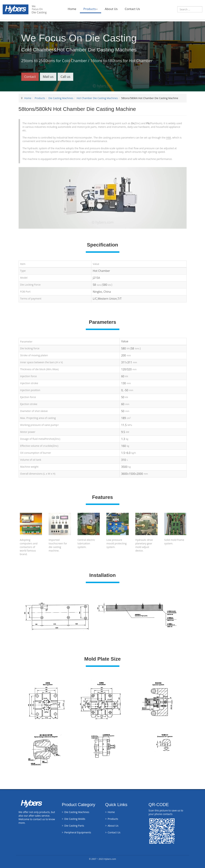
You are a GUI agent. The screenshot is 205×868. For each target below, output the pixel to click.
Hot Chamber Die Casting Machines (97, 98)
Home (72, 9)
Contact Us (132, 9)
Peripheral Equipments (78, 832)
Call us (66, 77)
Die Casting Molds (75, 819)
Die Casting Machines (61, 98)
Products (91, 9)
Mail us (48, 77)
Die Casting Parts (74, 826)
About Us (111, 9)
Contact (30, 77)
